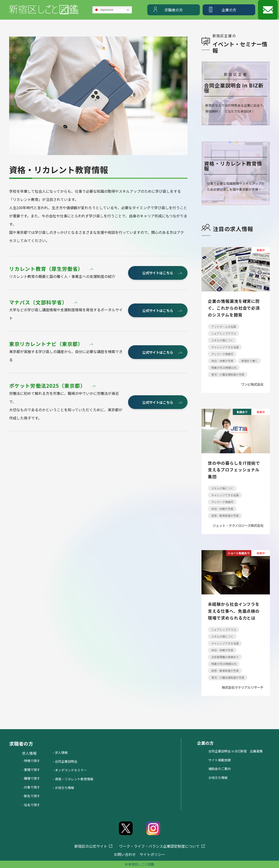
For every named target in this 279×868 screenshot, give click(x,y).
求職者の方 (174, 10)
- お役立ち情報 (63, 788)
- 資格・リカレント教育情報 (73, 779)
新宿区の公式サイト (91, 846)
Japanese (104, 10)
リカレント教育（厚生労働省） (46, 269)
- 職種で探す (31, 778)
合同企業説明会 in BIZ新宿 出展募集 (236, 751)
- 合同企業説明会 (65, 761)
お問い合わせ (125, 854)
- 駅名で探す (31, 796)
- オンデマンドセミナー (70, 770)
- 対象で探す (31, 787)
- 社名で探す (31, 805)
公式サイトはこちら (158, 273)
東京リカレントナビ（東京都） (46, 344)
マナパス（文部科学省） (38, 302)
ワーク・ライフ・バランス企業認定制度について (159, 846)
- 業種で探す (31, 770)
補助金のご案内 (220, 769)
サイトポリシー (152, 854)
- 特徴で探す (31, 761)
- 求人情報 (60, 752)
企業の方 (229, 10)
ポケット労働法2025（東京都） (47, 386)
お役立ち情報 (218, 778)
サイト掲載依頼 (220, 760)
